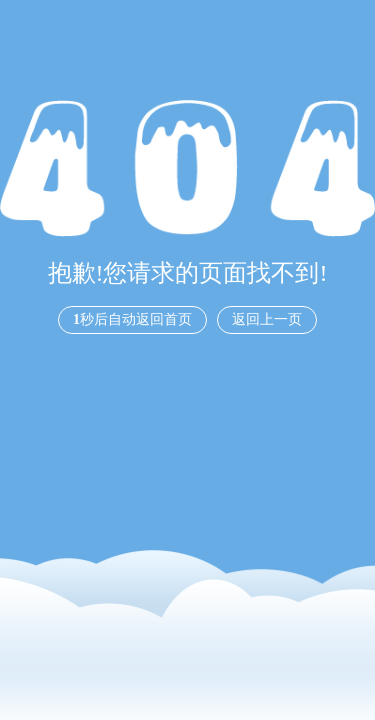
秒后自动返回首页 (132, 319)
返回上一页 (267, 319)
